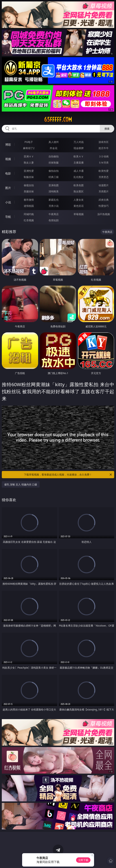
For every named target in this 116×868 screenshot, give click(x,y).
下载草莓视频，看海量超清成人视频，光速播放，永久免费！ (68, 475)
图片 (8, 188)
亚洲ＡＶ (29, 156)
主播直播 (79, 163)
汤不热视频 (104, 214)
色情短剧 (54, 220)
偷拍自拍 (54, 171)
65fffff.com (58, 119)
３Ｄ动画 (104, 156)
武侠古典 (104, 200)
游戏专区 (104, 142)
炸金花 (54, 148)
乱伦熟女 (79, 177)
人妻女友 (79, 200)
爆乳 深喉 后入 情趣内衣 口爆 (21, 484)
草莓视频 (79, 214)
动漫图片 (104, 185)
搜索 (107, 129)
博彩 (8, 145)
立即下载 (83, 860)
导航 (8, 217)
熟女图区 (79, 191)
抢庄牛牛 (104, 148)
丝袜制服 (54, 163)
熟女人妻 (29, 163)
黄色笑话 (79, 206)
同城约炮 (29, 214)
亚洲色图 (54, 185)
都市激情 (29, 200)
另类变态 (104, 177)
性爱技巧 (104, 206)
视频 (8, 159)
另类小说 (54, 206)
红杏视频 (29, 220)
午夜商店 (54, 214)
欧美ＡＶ (79, 156)
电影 (8, 173)
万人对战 (79, 142)
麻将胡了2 (29, 148)
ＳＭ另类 (104, 163)
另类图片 (104, 191)
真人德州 (54, 142)
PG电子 (29, 142)
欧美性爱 (104, 171)
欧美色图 (79, 185)
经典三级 (54, 177)
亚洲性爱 (29, 171)
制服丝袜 (29, 177)
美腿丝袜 (29, 191)
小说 (8, 202)
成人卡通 (79, 171)
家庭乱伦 (54, 200)
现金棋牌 (79, 148)
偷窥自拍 (29, 185)
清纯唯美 (54, 191)
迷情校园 (29, 206)
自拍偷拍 (54, 156)
